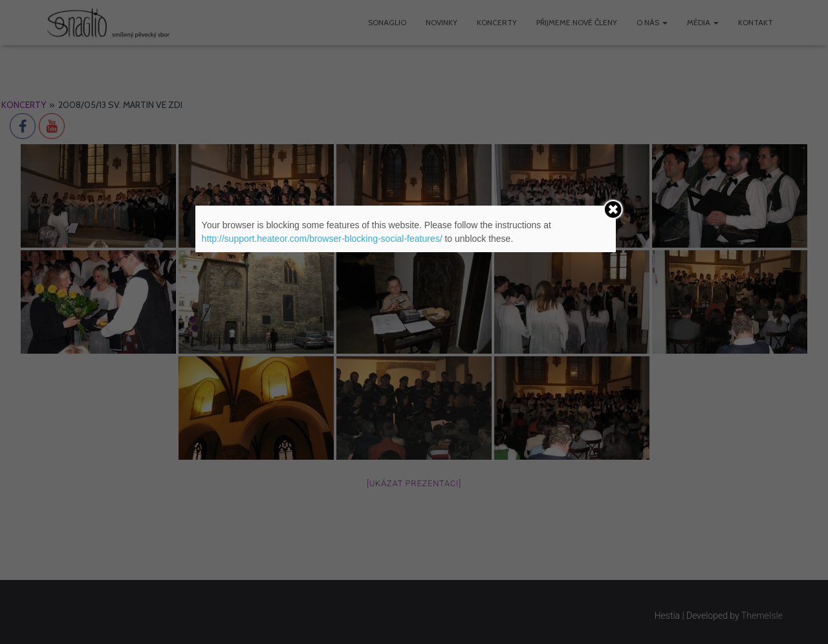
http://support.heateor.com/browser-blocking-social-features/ (322, 239)
